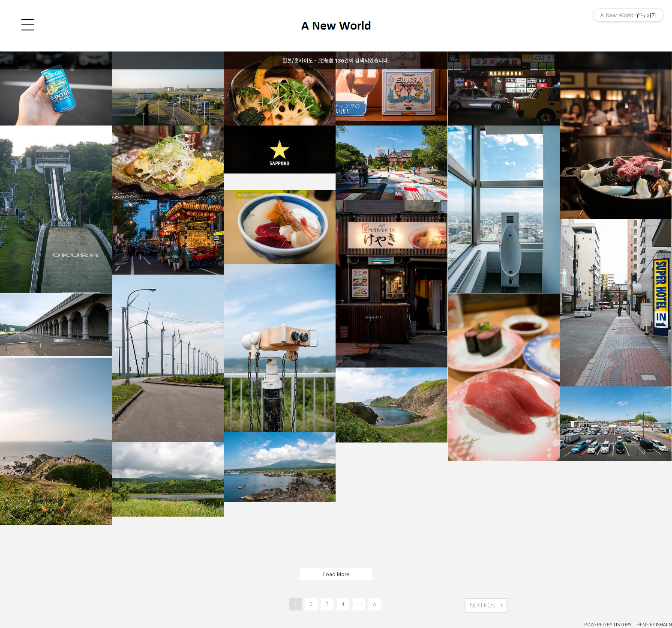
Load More (336, 574)
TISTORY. (623, 625)
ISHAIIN (664, 625)
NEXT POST (486, 605)
